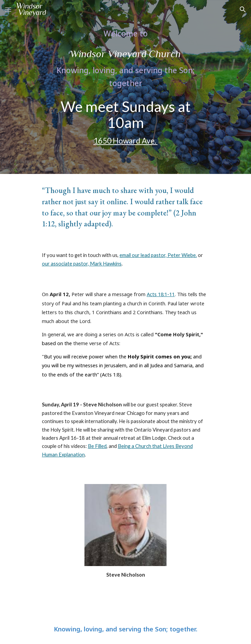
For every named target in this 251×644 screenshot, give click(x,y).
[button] (8, 9)
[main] (125, 58)
